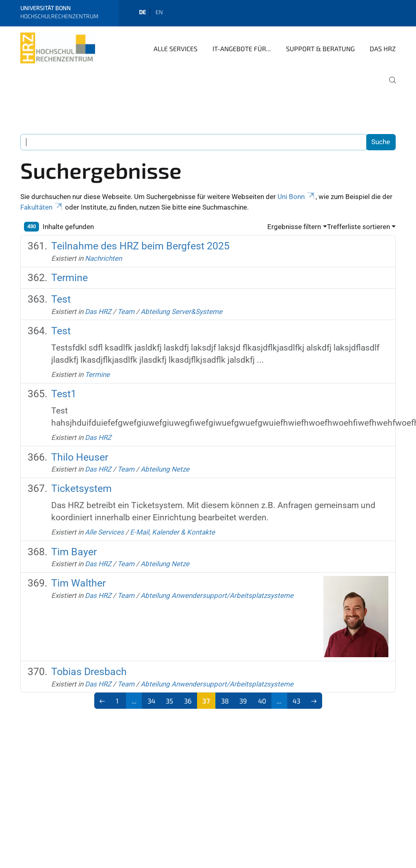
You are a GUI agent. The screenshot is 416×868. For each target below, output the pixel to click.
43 (296, 701)
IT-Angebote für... (242, 49)
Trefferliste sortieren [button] (359, 227)
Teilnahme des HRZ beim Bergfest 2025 (140, 246)
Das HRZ (383, 49)
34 (151, 701)
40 (262, 701)
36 (188, 701)
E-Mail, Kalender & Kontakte (172, 532)
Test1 (64, 394)
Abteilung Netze (165, 469)
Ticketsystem (81, 488)
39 (243, 701)
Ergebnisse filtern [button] (294, 227)
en (159, 12)
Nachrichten (103, 258)
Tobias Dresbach (89, 672)
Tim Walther (78, 583)
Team (126, 312)
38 (225, 701)
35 (169, 701)
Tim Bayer (74, 552)
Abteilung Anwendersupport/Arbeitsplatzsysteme (217, 595)
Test (61, 299)
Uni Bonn (297, 197)
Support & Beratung (320, 49)
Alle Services (175, 49)
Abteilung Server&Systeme (181, 312)
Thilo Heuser (80, 457)
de (142, 12)
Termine (69, 278)
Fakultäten (42, 207)
